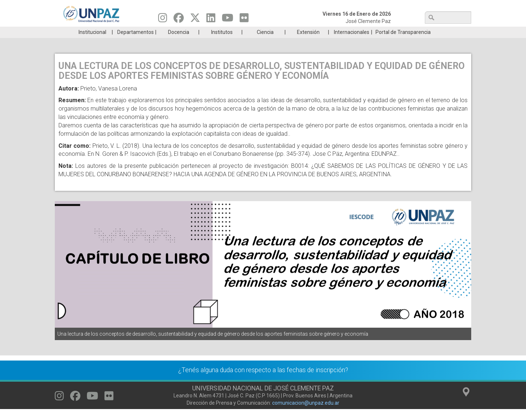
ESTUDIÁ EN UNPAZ (159, 32)
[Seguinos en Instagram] (163, 20)
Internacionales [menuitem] (352, 43)
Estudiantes (298, 32)
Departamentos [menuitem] (136, 43)
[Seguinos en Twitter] (195, 20)
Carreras (89, 32)
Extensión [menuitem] (308, 43)
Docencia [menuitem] (179, 43)
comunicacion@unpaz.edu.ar (306, 414)
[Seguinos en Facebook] (179, 20)
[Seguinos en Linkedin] (211, 20)
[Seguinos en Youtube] (228, 20)
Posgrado (436, 32)
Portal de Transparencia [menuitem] (403, 43)
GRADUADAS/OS (367, 32)
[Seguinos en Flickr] (244, 20)
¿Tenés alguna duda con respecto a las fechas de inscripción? (263, 381)
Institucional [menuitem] (92, 43)
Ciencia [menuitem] (265, 43)
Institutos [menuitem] (222, 43)
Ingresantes (228, 32)
